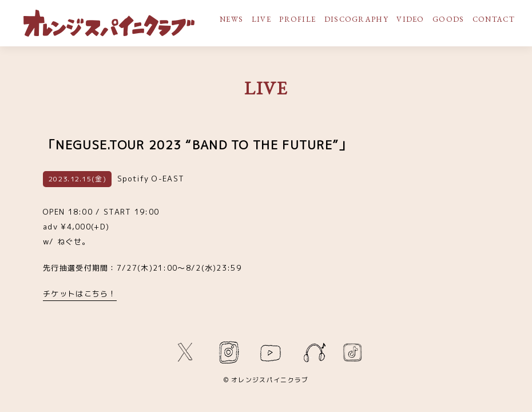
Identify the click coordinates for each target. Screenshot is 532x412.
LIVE (261, 19)
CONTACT (494, 19)
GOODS (448, 19)
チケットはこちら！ (80, 294)
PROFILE (297, 19)
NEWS (231, 19)
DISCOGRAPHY (356, 19)
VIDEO (410, 19)
